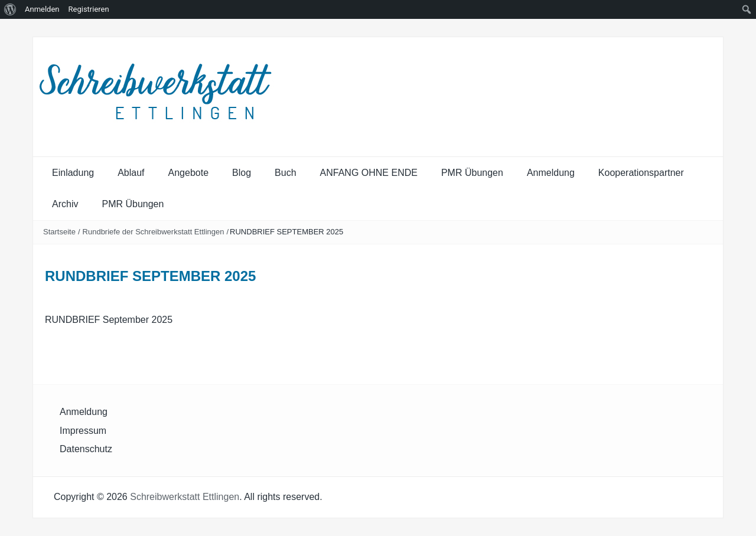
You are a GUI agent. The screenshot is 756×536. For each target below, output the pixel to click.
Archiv (65, 204)
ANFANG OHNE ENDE (369, 173)
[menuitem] (10, 9)
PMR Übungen (472, 173)
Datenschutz (86, 449)
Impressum (83, 431)
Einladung (73, 173)
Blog (242, 173)
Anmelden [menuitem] (42, 9)
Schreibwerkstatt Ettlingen (185, 497)
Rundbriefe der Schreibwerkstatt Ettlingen (154, 232)
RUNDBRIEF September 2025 (109, 320)
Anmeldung (551, 173)
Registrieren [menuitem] (89, 9)
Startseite (59, 232)
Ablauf (131, 173)
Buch (285, 173)
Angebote (189, 173)
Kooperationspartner (641, 173)
